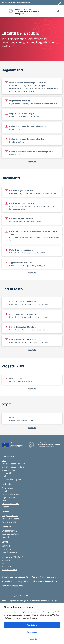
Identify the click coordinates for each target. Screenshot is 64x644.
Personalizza (32, 632)
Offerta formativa (9, 531)
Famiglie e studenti (10, 516)
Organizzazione (8, 497)
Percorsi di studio (9, 522)
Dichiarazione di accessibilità (44, 581)
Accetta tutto (32, 625)
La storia (5, 507)
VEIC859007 (25, 596)
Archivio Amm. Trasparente (44, 577)
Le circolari (6, 549)
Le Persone (6, 500)
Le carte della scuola (10, 494)
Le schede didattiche (10, 534)
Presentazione (8, 488)
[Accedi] (60, 3)
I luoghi (5, 491)
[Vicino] (62, 604)
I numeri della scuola (10, 504)
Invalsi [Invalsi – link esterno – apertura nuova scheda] (4, 476)
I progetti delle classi (10, 537)
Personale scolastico (10, 519)
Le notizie (6, 546)
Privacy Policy (22, 581)
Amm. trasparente (9, 570)
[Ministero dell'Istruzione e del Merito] (16, 3)
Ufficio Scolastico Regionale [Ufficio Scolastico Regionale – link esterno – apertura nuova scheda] (13, 464)
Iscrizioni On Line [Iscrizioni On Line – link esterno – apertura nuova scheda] (9, 473)
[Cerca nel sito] (58, 11)
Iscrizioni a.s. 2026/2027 (12, 557)
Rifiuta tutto (32, 639)
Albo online (6, 566)
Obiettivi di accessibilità (12, 586)
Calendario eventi (9, 552)
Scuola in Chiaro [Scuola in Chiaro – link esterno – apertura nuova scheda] (8, 470)
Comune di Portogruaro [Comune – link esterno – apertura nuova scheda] (11, 479)
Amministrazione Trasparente (15, 577)
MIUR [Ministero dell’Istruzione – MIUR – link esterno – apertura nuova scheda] (4, 461)
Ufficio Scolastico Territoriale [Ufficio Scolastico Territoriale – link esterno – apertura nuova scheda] (14, 467)
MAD (4, 563)
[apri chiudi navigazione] (4, 11)
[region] (32, 624)
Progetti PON (7, 560)
